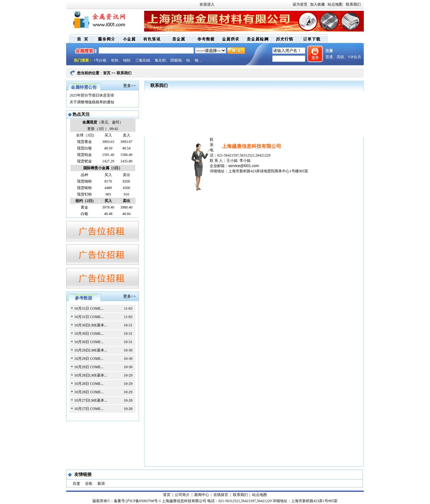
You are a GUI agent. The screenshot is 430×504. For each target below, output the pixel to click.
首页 (107, 73)
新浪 (101, 484)
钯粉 (115, 60)
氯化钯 (160, 60)
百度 (76, 484)
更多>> (129, 86)
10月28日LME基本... (91, 375)
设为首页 (300, 4)
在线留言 (221, 495)
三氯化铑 (143, 60)
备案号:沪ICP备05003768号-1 (137, 501)
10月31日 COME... (89, 308)
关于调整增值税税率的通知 (92, 102)
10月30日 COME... (89, 334)
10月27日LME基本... (91, 400)
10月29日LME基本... (91, 350)
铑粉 (127, 60)
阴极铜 (176, 60)
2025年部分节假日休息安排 (92, 95)
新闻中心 (202, 495)
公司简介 (182, 495)
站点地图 (335, 4)
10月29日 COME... (89, 359)
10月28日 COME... (89, 384)
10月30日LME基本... (91, 325)
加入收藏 (317, 4)
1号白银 (100, 60)
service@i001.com (244, 166)
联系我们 (353, 4)
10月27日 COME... (89, 409)
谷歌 (89, 484)
